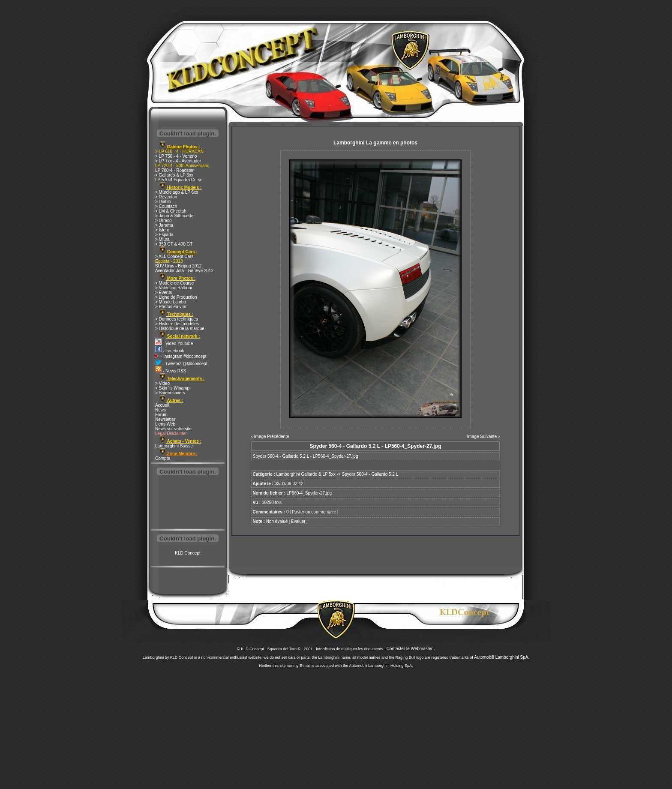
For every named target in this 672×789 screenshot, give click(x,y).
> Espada (164, 235)
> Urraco (163, 220)
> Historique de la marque (180, 328)
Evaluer (298, 521)
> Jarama (164, 225)
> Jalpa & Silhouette (174, 216)
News (160, 410)
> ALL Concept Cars (174, 256)
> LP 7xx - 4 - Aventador (178, 161)
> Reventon (166, 197)
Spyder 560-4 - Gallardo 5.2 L (370, 474)
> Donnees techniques (177, 319)
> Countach (166, 206)
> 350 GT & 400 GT (174, 244)
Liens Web (165, 424)
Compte (163, 458)
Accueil (162, 405)
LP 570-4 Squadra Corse (179, 180)
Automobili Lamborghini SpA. (502, 657)
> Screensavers (170, 393)
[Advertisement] (188, 503)
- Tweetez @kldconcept (181, 364)
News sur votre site (173, 429)
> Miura (162, 239)
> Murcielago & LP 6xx (177, 192)
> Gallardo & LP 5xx (174, 175)
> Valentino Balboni (174, 288)
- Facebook (170, 351)
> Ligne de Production (176, 297)
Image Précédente (272, 436)
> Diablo (163, 202)
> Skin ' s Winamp (172, 388)
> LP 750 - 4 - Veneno (176, 156)
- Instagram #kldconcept (181, 356)
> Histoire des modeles (177, 324)
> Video (162, 383)
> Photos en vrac (171, 307)
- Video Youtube (174, 343)
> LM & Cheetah (171, 211)
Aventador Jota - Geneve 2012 (184, 271)
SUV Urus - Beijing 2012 (178, 266)
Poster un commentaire (314, 512)
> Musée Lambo (171, 302)
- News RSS (171, 371)
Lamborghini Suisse (174, 446)
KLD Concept (187, 553)
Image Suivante (482, 436)
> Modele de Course (174, 283)
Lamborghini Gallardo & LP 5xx (306, 474)
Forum (161, 415)
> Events (163, 292)
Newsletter (165, 419)
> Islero (162, 230)
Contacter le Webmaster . (411, 649)
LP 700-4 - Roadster (174, 170)
